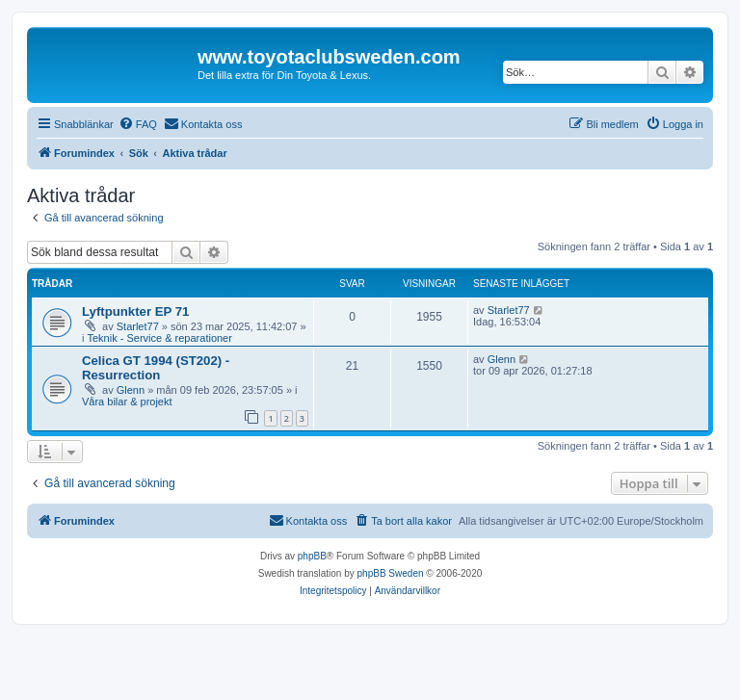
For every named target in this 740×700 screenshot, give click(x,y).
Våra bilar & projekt (127, 402)
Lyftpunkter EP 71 (135, 311)
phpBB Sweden (391, 573)
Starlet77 (138, 326)
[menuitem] (138, 124)
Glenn (131, 390)
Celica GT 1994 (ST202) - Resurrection (156, 368)
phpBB (312, 556)
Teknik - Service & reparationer (160, 338)
